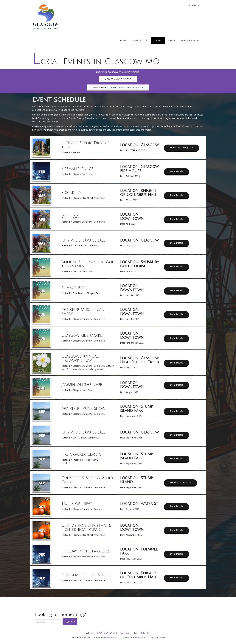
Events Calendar (107, 633)
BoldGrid (86, 638)
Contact (194, 5)
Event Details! (177, 459)
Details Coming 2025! (180, 482)
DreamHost (141, 638)
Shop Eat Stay (140, 40)
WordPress (112, 638)
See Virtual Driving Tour (182, 147)
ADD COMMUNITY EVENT (118, 79)
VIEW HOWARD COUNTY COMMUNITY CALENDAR (118, 87)
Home (123, 40)
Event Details (176, 171)
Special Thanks (158, 638)
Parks (172, 40)
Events (158, 40)
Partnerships (190, 40)
